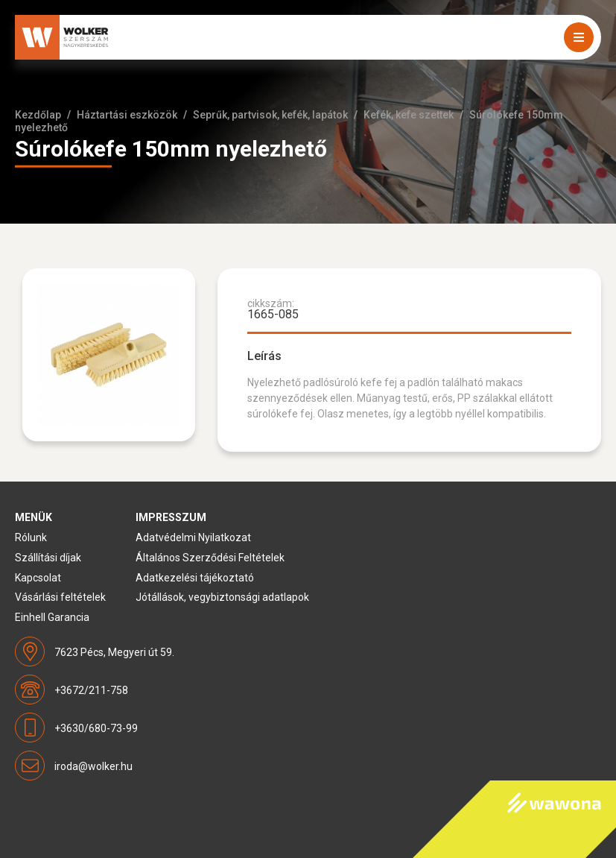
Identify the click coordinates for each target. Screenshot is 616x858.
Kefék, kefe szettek (409, 115)
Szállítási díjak (48, 558)
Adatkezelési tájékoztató (195, 578)
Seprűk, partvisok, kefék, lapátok (270, 115)
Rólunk (31, 537)
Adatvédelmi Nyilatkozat (193, 537)
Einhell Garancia (52, 617)
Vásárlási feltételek (60, 597)
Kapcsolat (38, 578)
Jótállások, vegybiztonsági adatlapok (222, 597)
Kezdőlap (38, 115)
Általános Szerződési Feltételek (210, 558)
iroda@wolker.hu (93, 766)
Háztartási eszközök (127, 115)
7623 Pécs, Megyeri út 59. (114, 652)
